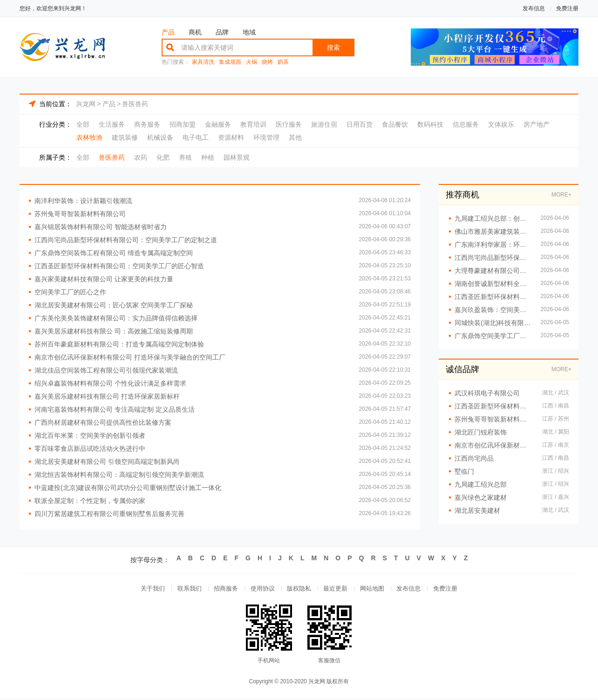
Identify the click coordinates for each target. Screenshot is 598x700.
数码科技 (430, 124)
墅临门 (464, 471)
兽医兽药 (135, 104)
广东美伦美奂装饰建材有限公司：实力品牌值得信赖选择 (116, 318)
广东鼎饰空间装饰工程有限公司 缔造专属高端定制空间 (114, 253)
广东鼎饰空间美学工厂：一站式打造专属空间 (493, 336)
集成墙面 (230, 62)
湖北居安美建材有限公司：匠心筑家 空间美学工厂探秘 (114, 305)
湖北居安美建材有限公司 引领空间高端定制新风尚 (107, 462)
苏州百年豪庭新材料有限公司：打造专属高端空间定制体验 (119, 344)
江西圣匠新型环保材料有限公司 (494, 406)
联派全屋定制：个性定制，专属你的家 (90, 501)
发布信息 (534, 8)
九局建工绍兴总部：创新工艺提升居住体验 (493, 218)
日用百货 (360, 124)
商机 (195, 32)
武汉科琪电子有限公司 (487, 393)
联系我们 (184, 589)
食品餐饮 (395, 124)
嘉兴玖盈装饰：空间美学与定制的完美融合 (493, 310)
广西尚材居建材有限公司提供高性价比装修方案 (103, 422)
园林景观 (237, 157)
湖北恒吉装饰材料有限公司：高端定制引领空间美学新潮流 (119, 475)
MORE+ (561, 195)
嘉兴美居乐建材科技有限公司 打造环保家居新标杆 (107, 396)
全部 (83, 124)
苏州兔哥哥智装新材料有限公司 (80, 214)
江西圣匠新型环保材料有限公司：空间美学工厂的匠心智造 (119, 266)
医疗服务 (289, 124)
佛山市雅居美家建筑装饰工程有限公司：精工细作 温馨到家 (493, 231)
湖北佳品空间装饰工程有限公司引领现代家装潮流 (106, 370)
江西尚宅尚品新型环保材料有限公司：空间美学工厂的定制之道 (126, 240)
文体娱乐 (501, 124)
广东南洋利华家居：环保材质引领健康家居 (493, 245)
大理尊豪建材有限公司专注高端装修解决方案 (493, 271)
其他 (295, 137)
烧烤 (267, 62)
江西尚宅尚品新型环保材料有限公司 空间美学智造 (493, 258)
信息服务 (466, 124)
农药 (141, 157)
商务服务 (147, 124)
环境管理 (266, 137)
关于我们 (146, 589)
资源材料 (231, 137)
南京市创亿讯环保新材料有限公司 (494, 445)
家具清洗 (203, 62)
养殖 (185, 157)
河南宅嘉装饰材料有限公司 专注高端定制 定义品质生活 (115, 409)
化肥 (163, 157)
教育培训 (253, 124)
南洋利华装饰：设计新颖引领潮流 (83, 201)
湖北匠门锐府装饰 (481, 432)
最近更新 (337, 589)
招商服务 (223, 589)
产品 (168, 32)
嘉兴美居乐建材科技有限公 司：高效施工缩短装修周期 (114, 331)
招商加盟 (183, 124)
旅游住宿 (324, 124)
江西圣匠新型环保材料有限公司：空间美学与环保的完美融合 (493, 297)
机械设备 (160, 137)
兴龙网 (86, 104)
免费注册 (567, 8)
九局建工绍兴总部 (481, 484)
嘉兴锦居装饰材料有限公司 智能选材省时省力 (101, 227)
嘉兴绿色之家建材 (481, 497)
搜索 (333, 48)
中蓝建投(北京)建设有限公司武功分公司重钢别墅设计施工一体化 (128, 488)
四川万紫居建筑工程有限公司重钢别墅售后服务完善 (109, 514)
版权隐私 (299, 589)
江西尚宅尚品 (474, 458)
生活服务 (112, 124)
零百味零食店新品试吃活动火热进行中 (90, 449)
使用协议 (261, 589)
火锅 (251, 62)
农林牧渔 (89, 137)
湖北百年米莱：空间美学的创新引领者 (90, 435)
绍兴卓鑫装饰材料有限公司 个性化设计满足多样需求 (110, 383)
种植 (208, 157)
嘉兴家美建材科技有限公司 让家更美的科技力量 (104, 279)
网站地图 (375, 589)
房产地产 (537, 124)
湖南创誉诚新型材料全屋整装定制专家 (493, 284)
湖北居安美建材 (477, 510)
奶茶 (283, 62)
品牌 (222, 32)
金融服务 (218, 124)
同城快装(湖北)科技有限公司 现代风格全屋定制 (493, 323)
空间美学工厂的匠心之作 (70, 292)
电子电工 (196, 137)
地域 (249, 32)
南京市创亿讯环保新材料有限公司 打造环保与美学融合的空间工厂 (130, 357)
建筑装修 (125, 137)
